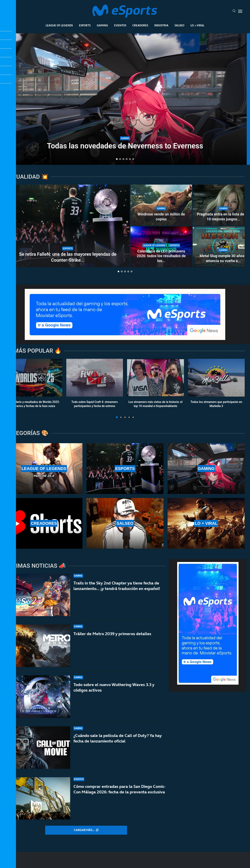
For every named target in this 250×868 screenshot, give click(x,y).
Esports (85, 25)
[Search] (234, 11)
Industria (161, 25)
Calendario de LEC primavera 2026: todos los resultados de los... (161, 256)
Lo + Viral (197, 25)
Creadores (140, 25)
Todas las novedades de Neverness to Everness (125, 146)
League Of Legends (59, 25)
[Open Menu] (240, 11)
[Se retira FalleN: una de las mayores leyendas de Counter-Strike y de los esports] (68, 226)
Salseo (179, 25)
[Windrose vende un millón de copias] (161, 205)
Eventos (120, 25)
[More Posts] (86, 830)
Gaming (102, 25)
